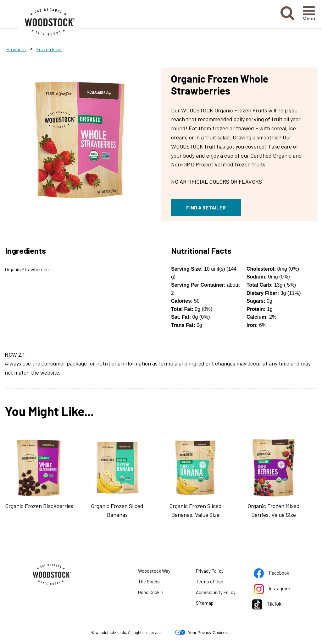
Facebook (277, 574)
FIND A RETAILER (206, 207)
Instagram (277, 590)
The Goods (149, 582)
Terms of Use (217, 583)
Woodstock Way (154, 571)
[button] (287, 14)
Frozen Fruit (49, 49)
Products (16, 49)
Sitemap (205, 603)
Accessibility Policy (219, 593)
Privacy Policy (218, 572)
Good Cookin (151, 592)
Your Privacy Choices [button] (201, 632)
